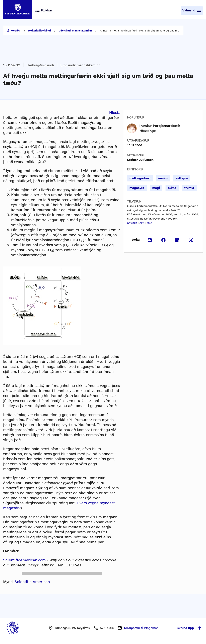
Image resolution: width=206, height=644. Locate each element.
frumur (189, 188)
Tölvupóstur (141, 628)
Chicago (132, 223)
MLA (149, 223)
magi (156, 188)
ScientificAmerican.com (24, 560)
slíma (172, 188)
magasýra (137, 188)
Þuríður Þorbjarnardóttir (160, 126)
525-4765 (107, 628)
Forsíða (15, 31)
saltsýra (182, 178)
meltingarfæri (140, 178)
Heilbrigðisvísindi (39, 31)
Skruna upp (189, 628)
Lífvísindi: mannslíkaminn (75, 31)
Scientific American (32, 582)
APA (142, 223)
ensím (163, 178)
